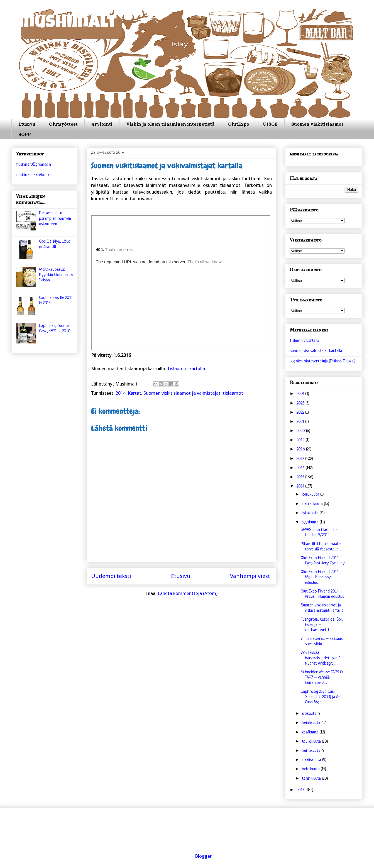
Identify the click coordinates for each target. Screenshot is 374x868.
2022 (301, 413)
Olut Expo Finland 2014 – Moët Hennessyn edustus (322, 577)
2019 (301, 440)
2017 (301, 459)
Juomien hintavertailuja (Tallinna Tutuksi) (322, 361)
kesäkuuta (311, 732)
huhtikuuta (312, 751)
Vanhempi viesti (251, 576)
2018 (301, 449)
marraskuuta (313, 504)
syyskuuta (311, 522)
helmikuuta (311, 769)
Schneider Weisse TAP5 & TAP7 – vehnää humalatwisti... (322, 678)
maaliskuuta (312, 760)
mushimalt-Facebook (33, 175)
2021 (301, 422)
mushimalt (68, 24)
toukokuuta (312, 742)
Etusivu (27, 124)
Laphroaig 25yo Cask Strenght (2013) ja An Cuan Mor (321, 697)
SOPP (25, 134)
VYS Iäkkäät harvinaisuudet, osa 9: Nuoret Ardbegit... (321, 658)
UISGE (270, 124)
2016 (301, 468)
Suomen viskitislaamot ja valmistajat (182, 393)
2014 (121, 393)
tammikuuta (312, 779)
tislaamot (233, 393)
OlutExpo (239, 124)
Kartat (135, 393)
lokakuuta (311, 513)
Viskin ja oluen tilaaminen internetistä (170, 124)
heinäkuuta (312, 723)
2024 (301, 394)
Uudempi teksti (111, 576)
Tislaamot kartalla (186, 369)
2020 (301, 431)
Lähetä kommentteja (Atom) (188, 593)
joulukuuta (311, 495)
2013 (301, 790)
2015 (301, 477)
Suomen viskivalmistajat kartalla (316, 351)
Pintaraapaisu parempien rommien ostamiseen (55, 219)
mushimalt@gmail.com (33, 165)
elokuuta (310, 714)
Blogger (203, 856)
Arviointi (102, 124)
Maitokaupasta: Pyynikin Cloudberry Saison (56, 275)
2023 (301, 403)
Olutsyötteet (63, 124)
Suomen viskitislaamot (317, 124)
